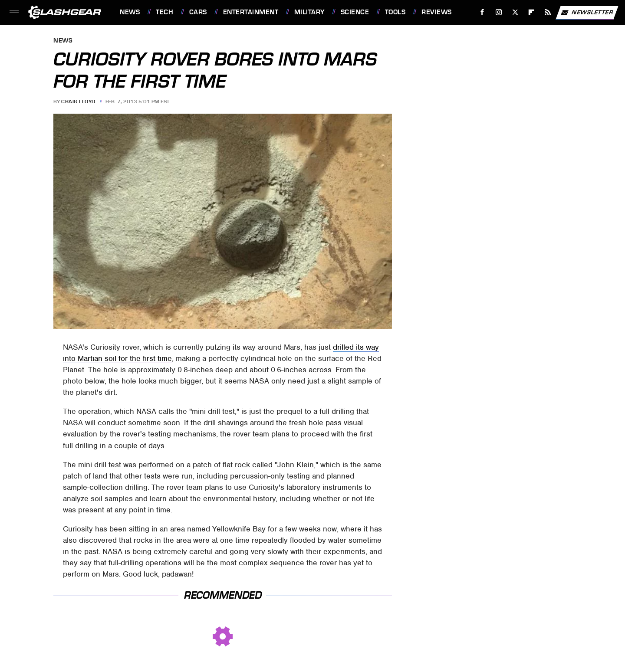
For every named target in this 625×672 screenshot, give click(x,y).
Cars (198, 12)
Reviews (437, 12)
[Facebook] (482, 12)
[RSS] (548, 12)
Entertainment (251, 12)
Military (309, 12)
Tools (395, 12)
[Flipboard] (531, 12)
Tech (164, 12)
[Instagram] (499, 12)
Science (355, 12)
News (130, 12)
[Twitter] (515, 12)
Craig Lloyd (78, 102)
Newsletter (587, 13)
